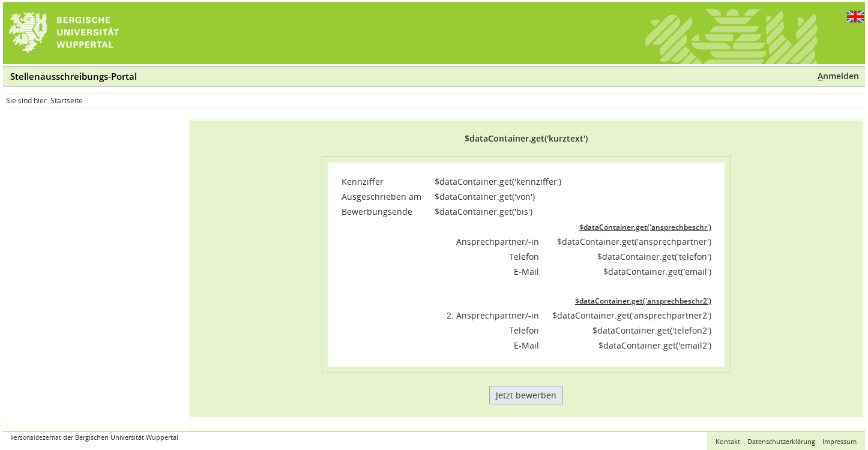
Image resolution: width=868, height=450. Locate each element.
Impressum (839, 441)
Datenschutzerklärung (781, 441)
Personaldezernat (36, 438)
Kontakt (728, 441)
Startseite (67, 100)
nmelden (838, 76)
